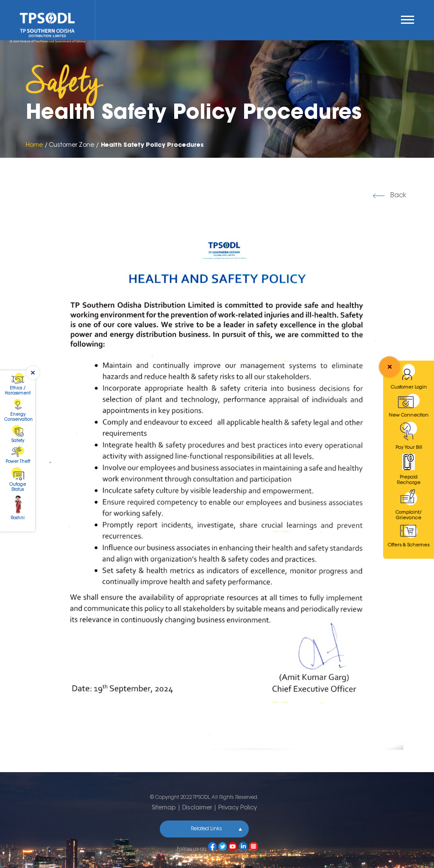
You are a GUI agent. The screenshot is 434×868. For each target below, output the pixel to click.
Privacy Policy (238, 808)
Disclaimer (197, 808)
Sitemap (164, 808)
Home (34, 146)
